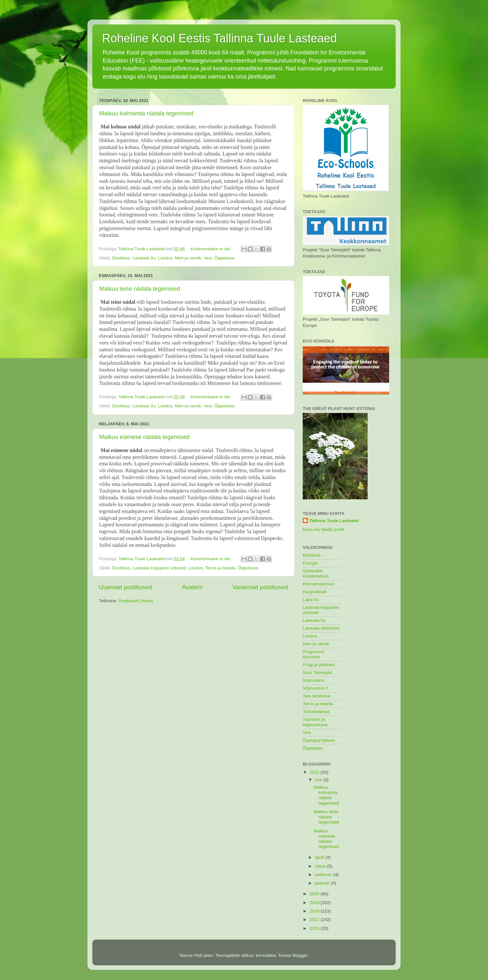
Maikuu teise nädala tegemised (140, 289)
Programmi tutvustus (313, 654)
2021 (315, 772)
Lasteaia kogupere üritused (159, 568)
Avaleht (192, 587)
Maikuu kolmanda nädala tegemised (146, 113)
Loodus (165, 258)
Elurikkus (122, 258)
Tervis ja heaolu (221, 568)
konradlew (266, 955)
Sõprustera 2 (315, 688)
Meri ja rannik (188, 258)
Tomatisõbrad (316, 712)
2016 (315, 928)
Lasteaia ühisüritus (321, 628)
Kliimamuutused (318, 584)
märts (321, 866)
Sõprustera (313, 680)
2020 (315, 894)
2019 (315, 903)
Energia (310, 563)
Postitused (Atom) (136, 601)
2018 (315, 911)
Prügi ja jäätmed (319, 665)
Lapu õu (311, 600)
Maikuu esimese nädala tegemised (144, 437)
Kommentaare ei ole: (211, 249)
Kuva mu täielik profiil (324, 529)
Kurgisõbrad (315, 592)
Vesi (208, 258)
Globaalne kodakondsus (316, 573)
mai (319, 780)
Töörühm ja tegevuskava (315, 722)
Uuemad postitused (125, 587)
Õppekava (225, 258)
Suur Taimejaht (317, 673)
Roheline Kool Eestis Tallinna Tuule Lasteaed (220, 38)
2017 (315, 920)
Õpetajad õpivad (319, 740)
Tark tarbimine (317, 696)
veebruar (324, 875)
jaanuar (323, 883)
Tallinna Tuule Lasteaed (334, 521)
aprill (320, 857)
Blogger (300, 955)
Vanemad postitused (260, 587)
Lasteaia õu (144, 258)
